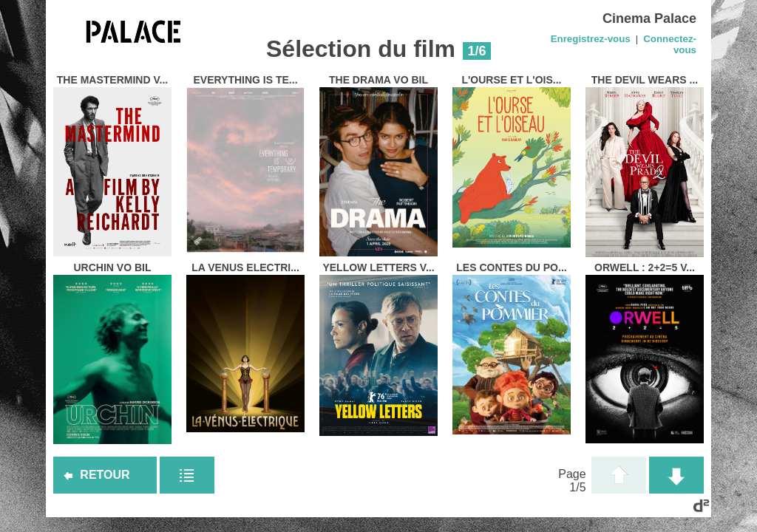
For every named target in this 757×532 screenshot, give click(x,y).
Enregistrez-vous (591, 39)
